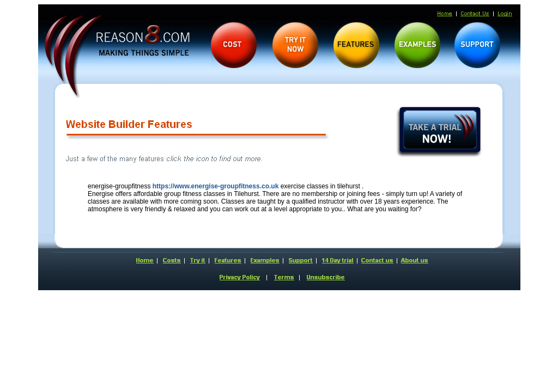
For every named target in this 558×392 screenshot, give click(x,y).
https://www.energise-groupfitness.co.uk (216, 186)
